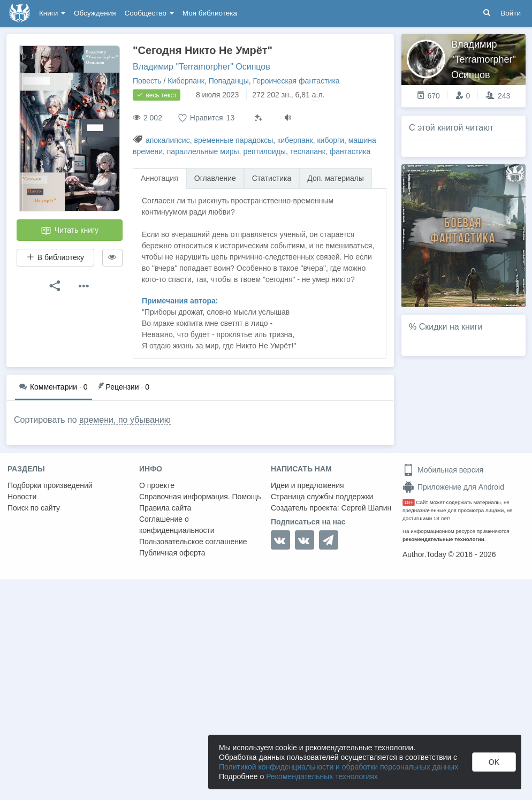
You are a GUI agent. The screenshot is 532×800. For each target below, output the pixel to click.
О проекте (157, 485)
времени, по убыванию (125, 420)
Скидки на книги (451, 327)
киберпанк (295, 140)
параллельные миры (203, 151)
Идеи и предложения (307, 485)
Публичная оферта (172, 553)
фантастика (350, 151)
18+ (409, 502)
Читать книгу (70, 231)
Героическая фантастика (296, 81)
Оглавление (215, 178)
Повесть (147, 81)
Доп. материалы (336, 178)
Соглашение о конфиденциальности (177, 525)
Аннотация (159, 178)
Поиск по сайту (34, 508)
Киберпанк (186, 81)
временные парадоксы (233, 140)
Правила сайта (165, 508)
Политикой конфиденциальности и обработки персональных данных (339, 767)
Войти (511, 13)
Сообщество (149, 13)
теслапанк (308, 151)
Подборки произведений (50, 485)
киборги (330, 140)
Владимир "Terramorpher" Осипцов (202, 67)
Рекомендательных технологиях (322, 776)
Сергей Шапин (366, 508)
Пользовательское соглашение (193, 542)
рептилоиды (264, 151)
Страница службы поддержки (322, 497)
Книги (52, 13)
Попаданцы (229, 81)
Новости (22, 497)
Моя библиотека (210, 13)
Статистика (272, 178)
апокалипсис (168, 140)
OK (494, 762)
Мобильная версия (443, 470)
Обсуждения (95, 13)
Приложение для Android (453, 487)
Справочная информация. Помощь (200, 497)
